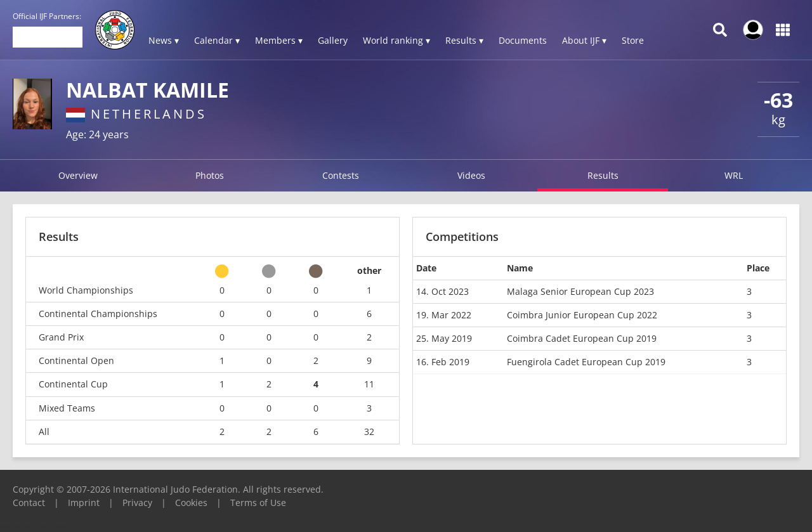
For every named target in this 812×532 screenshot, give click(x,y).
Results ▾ (464, 40)
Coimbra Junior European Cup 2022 (582, 315)
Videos (471, 175)
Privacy (137, 503)
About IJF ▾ (584, 40)
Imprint (84, 503)
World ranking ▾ (396, 40)
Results (603, 175)
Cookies (191, 503)
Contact (29, 503)
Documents (523, 40)
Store (633, 40)
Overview (78, 175)
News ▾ (164, 40)
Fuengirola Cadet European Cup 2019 (586, 362)
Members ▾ (279, 40)
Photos (210, 175)
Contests (341, 175)
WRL (734, 175)
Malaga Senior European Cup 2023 (580, 291)
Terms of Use (258, 503)
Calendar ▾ (217, 40)
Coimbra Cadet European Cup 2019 (582, 338)
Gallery (333, 40)
